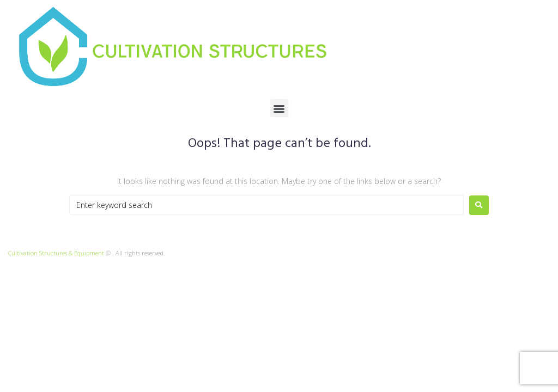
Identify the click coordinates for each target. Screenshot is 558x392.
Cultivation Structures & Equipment (56, 253)
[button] (279, 108)
